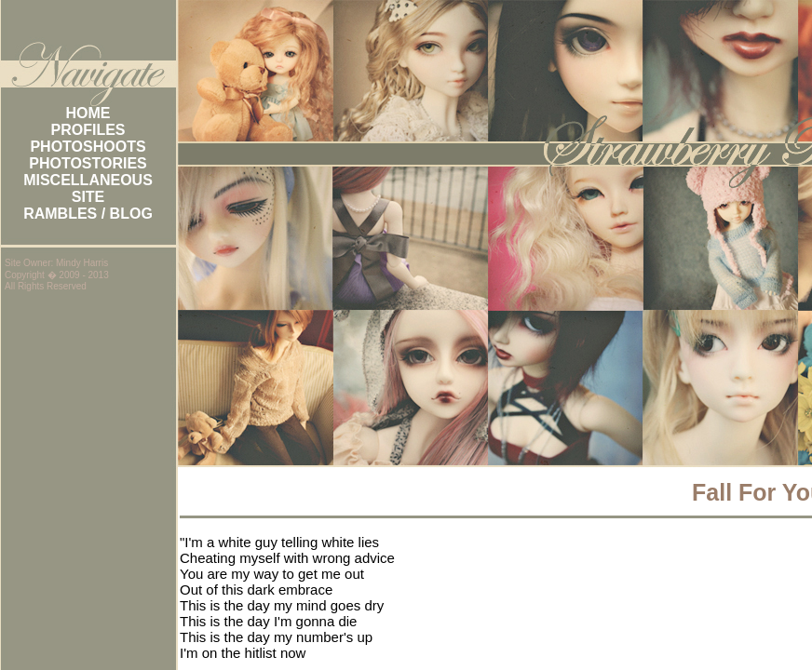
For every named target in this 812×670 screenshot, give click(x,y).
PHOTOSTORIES (88, 163)
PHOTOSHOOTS (88, 147)
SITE (88, 197)
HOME (88, 113)
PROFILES (88, 130)
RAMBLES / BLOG (88, 214)
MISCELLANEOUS (88, 180)
